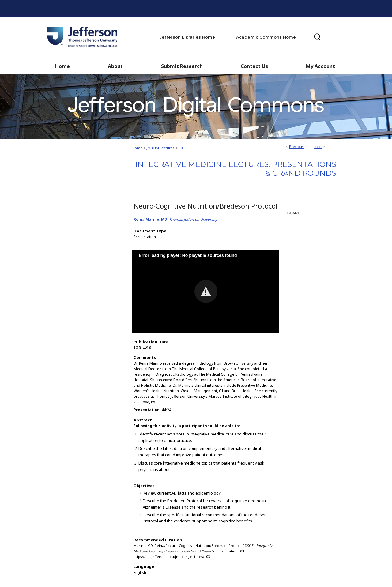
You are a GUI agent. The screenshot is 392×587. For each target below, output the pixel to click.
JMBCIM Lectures (161, 148)
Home (137, 148)
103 (182, 148)
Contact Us (254, 66)
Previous (296, 147)
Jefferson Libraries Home (187, 37)
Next (318, 147)
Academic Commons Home (266, 37)
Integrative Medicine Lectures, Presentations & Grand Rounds (236, 169)
